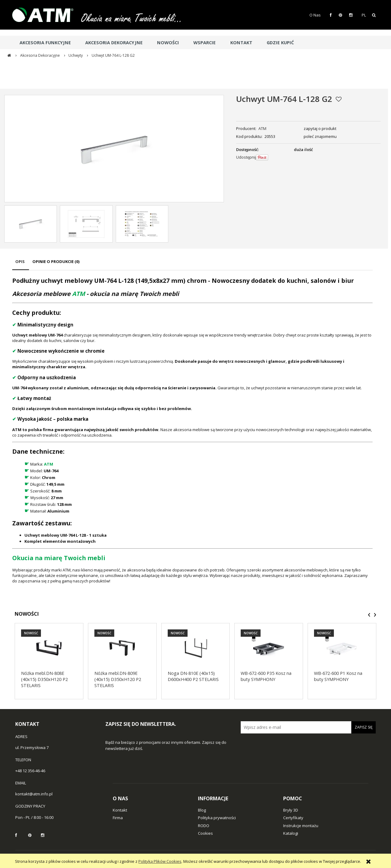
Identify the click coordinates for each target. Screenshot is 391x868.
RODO (204, 826)
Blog (202, 810)
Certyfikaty (293, 818)
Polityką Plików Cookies (160, 861)
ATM (262, 128)
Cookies (205, 833)
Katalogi (291, 833)
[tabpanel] (192, 430)
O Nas (315, 15)
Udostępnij (246, 157)
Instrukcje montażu (301, 826)
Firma (118, 818)
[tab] (21, 264)
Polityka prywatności (217, 818)
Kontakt (120, 810)
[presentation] (369, 615)
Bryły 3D (291, 810)
